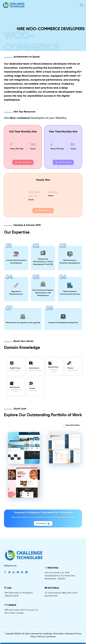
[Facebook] (5, 573)
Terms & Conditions (46, 637)
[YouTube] (18, 573)
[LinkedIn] (14, 573)
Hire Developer (43, 523)
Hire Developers (23, 162)
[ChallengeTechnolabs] (24, 557)
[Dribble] (22, 573)
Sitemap (69, 634)
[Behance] (26, 573)
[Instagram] (9, 573)
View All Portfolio (73, 425)
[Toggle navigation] (82, 5)
